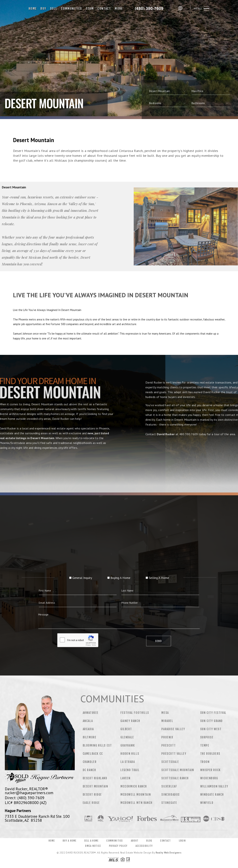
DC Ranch (89, 770)
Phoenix (167, 737)
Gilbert (126, 729)
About (135, 841)
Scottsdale (170, 762)
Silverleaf (169, 786)
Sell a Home (91, 841)
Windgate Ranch (212, 795)
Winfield (207, 803)
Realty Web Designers (168, 853)
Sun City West (211, 729)
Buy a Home (69, 841)
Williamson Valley (214, 786)
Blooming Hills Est (97, 745)
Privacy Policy (118, 846)
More (119, 9)
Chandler (90, 762)
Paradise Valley (173, 729)
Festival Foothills (135, 713)
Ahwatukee (91, 713)
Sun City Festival (213, 713)
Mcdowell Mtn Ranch (136, 803)
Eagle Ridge (91, 803)
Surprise (207, 737)
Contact (104, 9)
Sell (54, 9)
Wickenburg (209, 778)
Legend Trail (130, 770)
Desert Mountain (95, 786)
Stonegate (169, 803)
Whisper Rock (210, 770)
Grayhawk (128, 745)
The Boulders (210, 754)
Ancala (88, 721)
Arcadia (88, 729)
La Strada (128, 762)
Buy (43, 9)
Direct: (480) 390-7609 (25, 798)
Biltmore (90, 737)
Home (33, 9)
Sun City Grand (212, 721)
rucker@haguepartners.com (29, 793)
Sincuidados (171, 795)
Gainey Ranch (130, 721)
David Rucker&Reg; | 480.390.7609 (151, 9)
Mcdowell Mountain (136, 795)
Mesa (165, 713)
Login (182, 841)
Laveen (126, 778)
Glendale (127, 737)
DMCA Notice (93, 846)
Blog (149, 841)
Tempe (205, 745)
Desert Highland (95, 778)
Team (90, 9)
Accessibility (144, 846)
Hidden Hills (130, 754)
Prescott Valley (174, 754)
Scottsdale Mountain (178, 770)
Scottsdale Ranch (175, 778)
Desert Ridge (92, 795)
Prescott (169, 745)
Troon (205, 762)
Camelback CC (93, 754)
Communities (71, 9)
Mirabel (167, 721)
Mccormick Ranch (134, 786)
